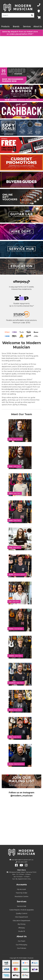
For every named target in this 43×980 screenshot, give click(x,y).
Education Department (21, 921)
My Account (21, 889)
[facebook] (16, 865)
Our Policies (22, 948)
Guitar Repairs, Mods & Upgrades (22, 910)
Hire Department (22, 917)
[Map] (39, 11)
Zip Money (21, 924)
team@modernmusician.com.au (22, 860)
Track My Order (22, 893)
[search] (32, 15)
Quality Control (22, 913)
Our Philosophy (21, 945)
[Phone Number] (39, 5)
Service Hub (22, 906)
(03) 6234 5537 (23, 862)
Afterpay (22, 928)
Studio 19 (22, 931)
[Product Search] (16, 15)
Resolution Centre (22, 896)
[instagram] (26, 865)
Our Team (22, 941)
